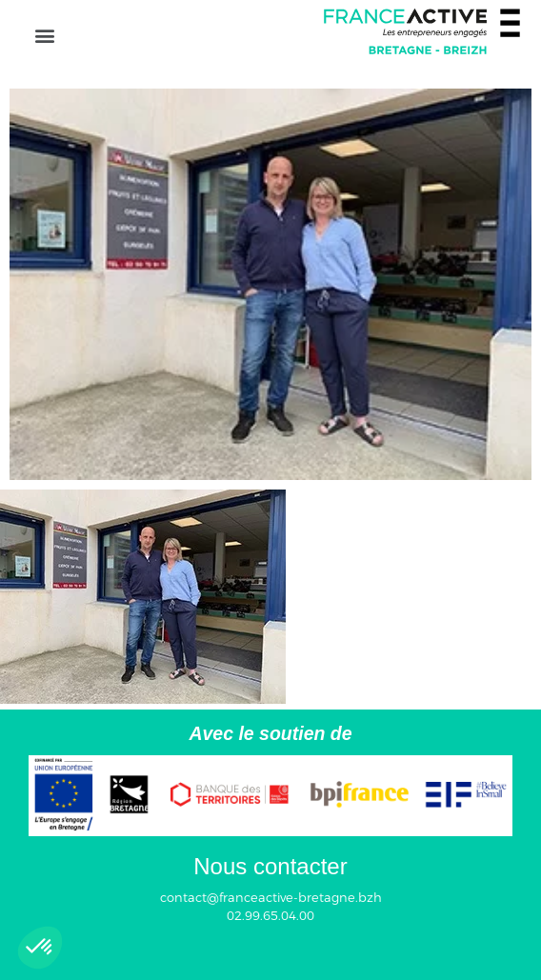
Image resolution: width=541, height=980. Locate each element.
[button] (44, 35)
